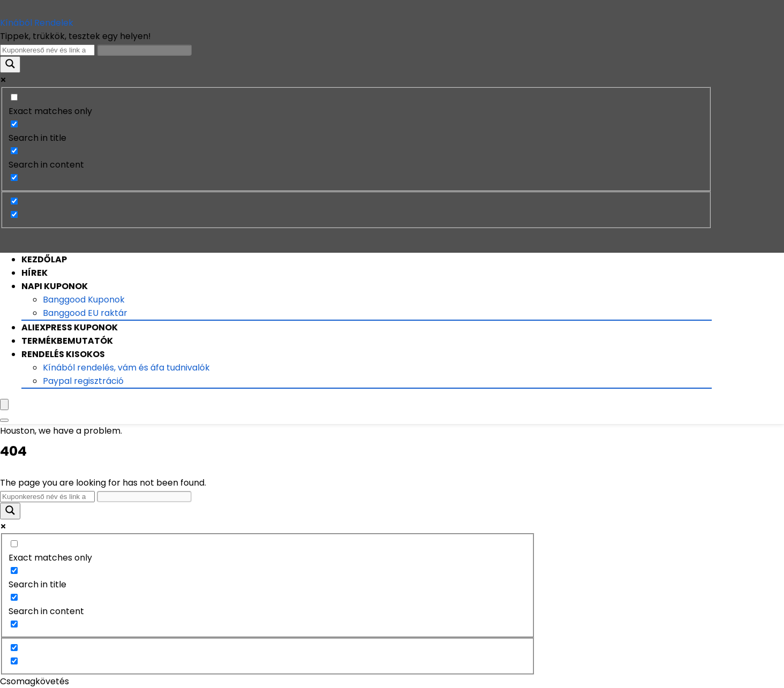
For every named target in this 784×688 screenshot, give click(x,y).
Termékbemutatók (67, 341)
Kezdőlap (44, 259)
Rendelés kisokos (63, 354)
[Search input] (47, 50)
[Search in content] (14, 151)
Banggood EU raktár (85, 313)
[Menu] (4, 405)
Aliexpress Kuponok (70, 327)
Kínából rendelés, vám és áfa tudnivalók (126, 368)
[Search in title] (14, 124)
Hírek (35, 273)
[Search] (4, 420)
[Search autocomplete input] (144, 50)
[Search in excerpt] (14, 177)
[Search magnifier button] (10, 65)
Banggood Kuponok (84, 300)
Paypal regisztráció (83, 381)
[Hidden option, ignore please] (14, 201)
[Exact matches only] (14, 97)
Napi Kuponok (55, 286)
